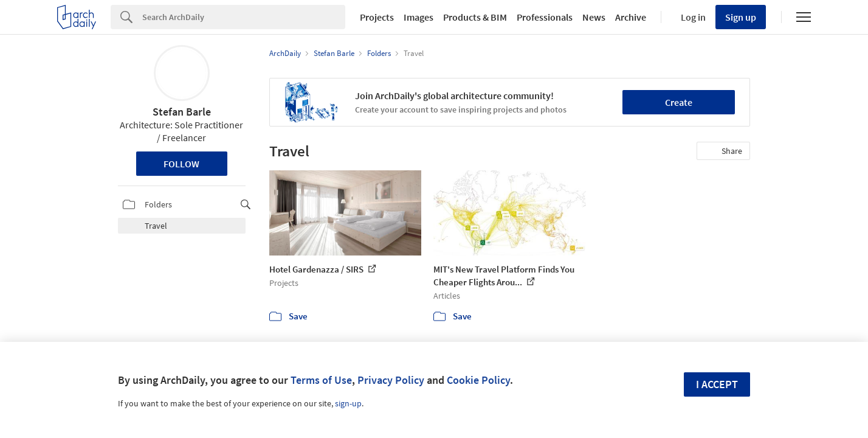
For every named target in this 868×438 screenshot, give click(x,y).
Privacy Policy (391, 380)
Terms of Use (321, 380)
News (594, 17)
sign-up (348, 403)
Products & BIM (475, 17)
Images (418, 17)
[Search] (244, 17)
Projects (377, 17)
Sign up (741, 17)
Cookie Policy (478, 380)
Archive (631, 17)
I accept (717, 384)
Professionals (545, 17)
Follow (181, 164)
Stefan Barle (182, 112)
